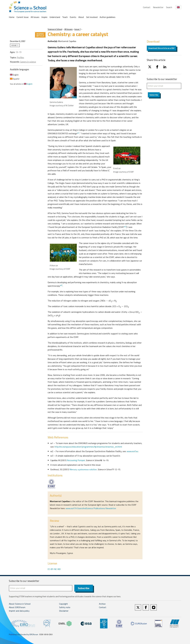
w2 (125, 227)
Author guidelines (108, 17)
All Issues (35, 17)
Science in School (55, 29)
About (81, 17)
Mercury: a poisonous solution (83, 469)
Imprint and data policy (19, 611)
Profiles (20, 57)
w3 (61, 285)
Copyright (63, 604)
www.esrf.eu (132, 451)
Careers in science (28, 62)
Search (169, 7)
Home (12, 17)
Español (15, 79)
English (14, 75)
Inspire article (40, 35)
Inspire (44, 17)
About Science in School (20, 604)
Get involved (92, 17)
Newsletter (158, 7)
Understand (55, 17)
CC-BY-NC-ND (54, 569)
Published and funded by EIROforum (23, 635)
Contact (147, 7)
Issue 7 (78, 29)
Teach (65, 17)
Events (73, 17)
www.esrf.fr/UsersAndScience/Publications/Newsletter (91, 508)
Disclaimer (64, 611)
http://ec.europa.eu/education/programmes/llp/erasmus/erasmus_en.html (88, 447)
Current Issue (23, 17)
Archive (102, 604)
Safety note (65, 607)
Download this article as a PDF (162, 48)
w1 (78, 133)
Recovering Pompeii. (76, 460)
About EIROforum (17, 607)
